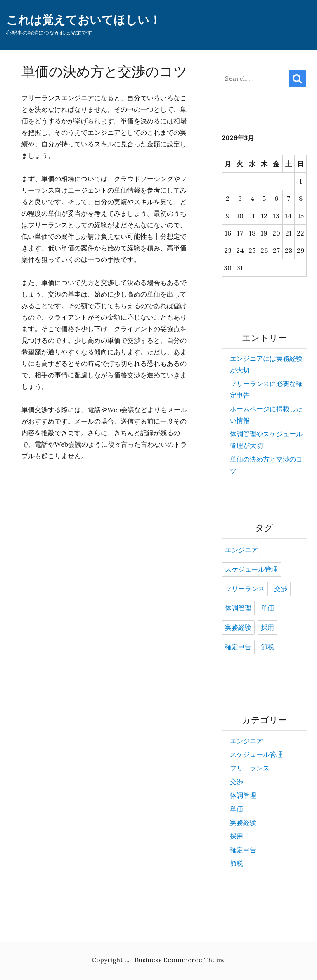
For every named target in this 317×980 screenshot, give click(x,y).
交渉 (281, 589)
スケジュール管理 (251, 570)
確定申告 (238, 647)
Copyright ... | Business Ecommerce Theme (159, 960)
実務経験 (238, 628)
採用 (267, 628)
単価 (267, 608)
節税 (267, 647)
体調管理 (238, 608)
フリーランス (245, 589)
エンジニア (241, 550)
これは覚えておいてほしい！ (84, 20)
